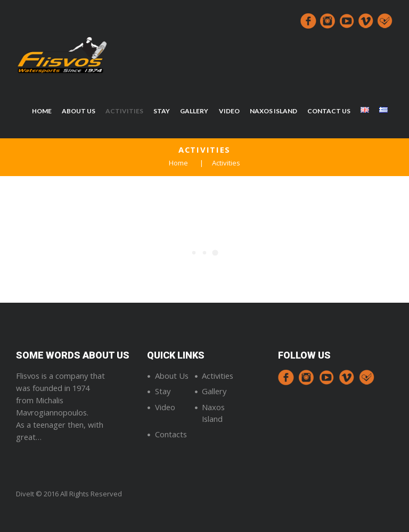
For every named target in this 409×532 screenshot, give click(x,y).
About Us (172, 376)
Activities (218, 376)
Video (165, 407)
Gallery (214, 391)
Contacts (171, 434)
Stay (163, 391)
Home (178, 163)
